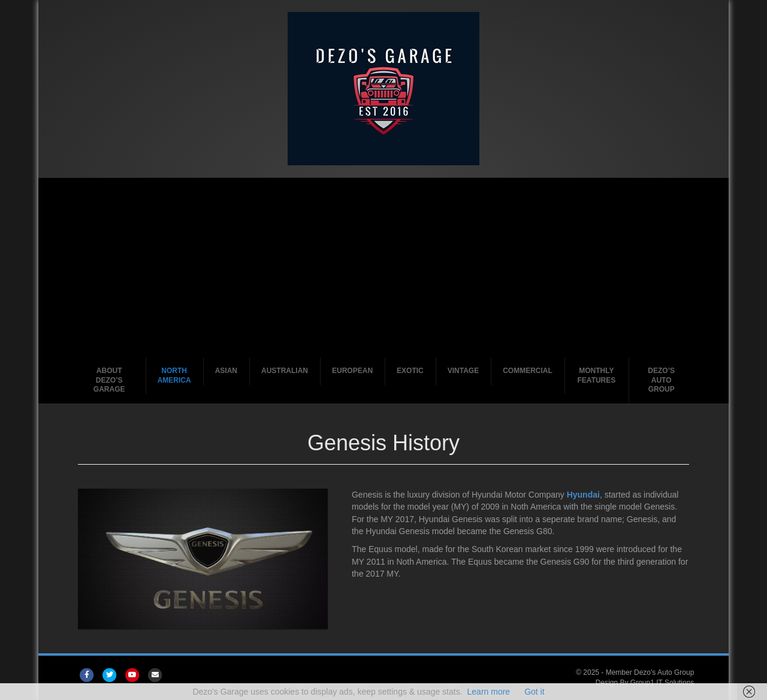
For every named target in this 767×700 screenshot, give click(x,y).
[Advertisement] (384, 268)
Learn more (489, 692)
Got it (534, 692)
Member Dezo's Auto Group (650, 672)
